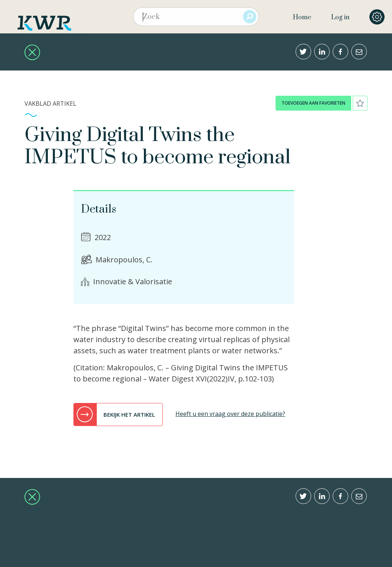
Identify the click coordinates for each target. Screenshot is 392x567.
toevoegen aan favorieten (313, 103)
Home (302, 17)
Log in (340, 17)
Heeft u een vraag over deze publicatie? (230, 414)
